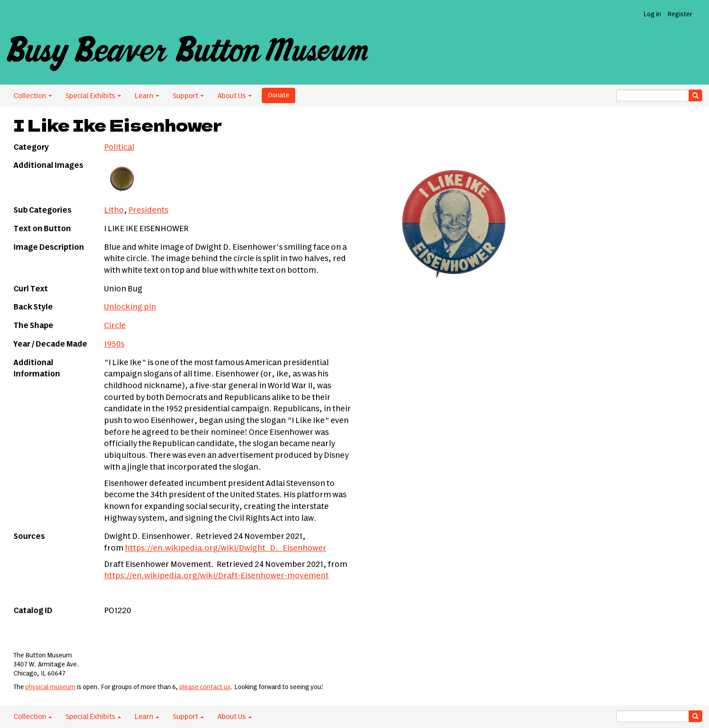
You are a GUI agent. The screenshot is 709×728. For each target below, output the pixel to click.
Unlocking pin (130, 307)
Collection (33, 96)
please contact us (205, 687)
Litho (114, 210)
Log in (652, 14)
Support (188, 96)
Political (119, 148)
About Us (235, 96)
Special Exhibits (93, 96)
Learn (147, 96)
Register (680, 14)
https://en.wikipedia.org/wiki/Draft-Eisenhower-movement (216, 576)
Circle (115, 326)
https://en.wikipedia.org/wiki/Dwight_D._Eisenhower (226, 548)
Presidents (148, 210)
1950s (114, 344)
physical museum (50, 687)
